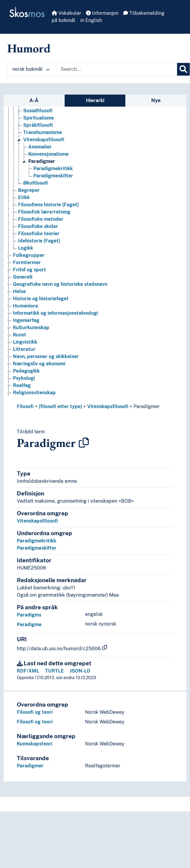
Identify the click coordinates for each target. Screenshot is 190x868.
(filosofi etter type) (60, 406)
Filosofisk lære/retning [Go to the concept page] (44, 212)
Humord (29, 48)
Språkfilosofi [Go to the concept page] (38, 125)
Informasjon (102, 13)
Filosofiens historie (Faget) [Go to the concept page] (48, 205)
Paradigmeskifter (37, 548)
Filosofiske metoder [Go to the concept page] (41, 219)
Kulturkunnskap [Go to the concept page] (31, 328)
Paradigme (29, 624)
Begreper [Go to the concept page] (29, 190)
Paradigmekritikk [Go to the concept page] (53, 169)
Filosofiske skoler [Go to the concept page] (38, 226)
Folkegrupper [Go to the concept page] (29, 255)
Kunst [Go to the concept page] (20, 335)
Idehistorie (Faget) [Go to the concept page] (39, 241)
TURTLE (54, 671)
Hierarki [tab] (95, 100)
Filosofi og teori (35, 712)
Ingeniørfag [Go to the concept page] (26, 320)
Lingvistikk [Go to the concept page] (25, 342)
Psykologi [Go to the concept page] (24, 378)
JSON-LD (80, 671)
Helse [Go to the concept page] (19, 291)
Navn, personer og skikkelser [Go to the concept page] (46, 356)
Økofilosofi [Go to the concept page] (36, 183)
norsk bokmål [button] (31, 69)
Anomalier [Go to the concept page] (40, 147)
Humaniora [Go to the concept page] (25, 306)
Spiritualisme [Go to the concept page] (38, 118)
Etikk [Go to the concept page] (24, 197)
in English (91, 20)
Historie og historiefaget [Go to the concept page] (41, 299)
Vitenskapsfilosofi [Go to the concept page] (44, 140)
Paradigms (29, 615)
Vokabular (66, 13)
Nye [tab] (156, 100)
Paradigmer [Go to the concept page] (42, 161)
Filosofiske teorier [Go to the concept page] (39, 234)
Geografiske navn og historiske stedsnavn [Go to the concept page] (60, 284)
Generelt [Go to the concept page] (23, 277)
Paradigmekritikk (37, 541)
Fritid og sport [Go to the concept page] (29, 270)
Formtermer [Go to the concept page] (27, 262)
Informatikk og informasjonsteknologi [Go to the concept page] (55, 313)
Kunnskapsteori (35, 744)
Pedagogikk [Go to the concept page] (26, 371)
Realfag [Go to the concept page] (22, 385)
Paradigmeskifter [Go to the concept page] (53, 176)
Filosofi (25, 406)
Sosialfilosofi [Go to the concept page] (38, 111)
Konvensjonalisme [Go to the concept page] (48, 154)
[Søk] (183, 69)
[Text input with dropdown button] (117, 69)
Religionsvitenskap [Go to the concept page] (34, 393)
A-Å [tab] (34, 100)
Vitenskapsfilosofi (108, 406)
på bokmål (64, 20)
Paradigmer (147, 406)
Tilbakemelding (144, 13)
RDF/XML (28, 671)
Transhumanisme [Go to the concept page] (43, 132)
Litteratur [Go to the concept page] (24, 349)
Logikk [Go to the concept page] (26, 248)
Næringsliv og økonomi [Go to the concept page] (39, 364)
